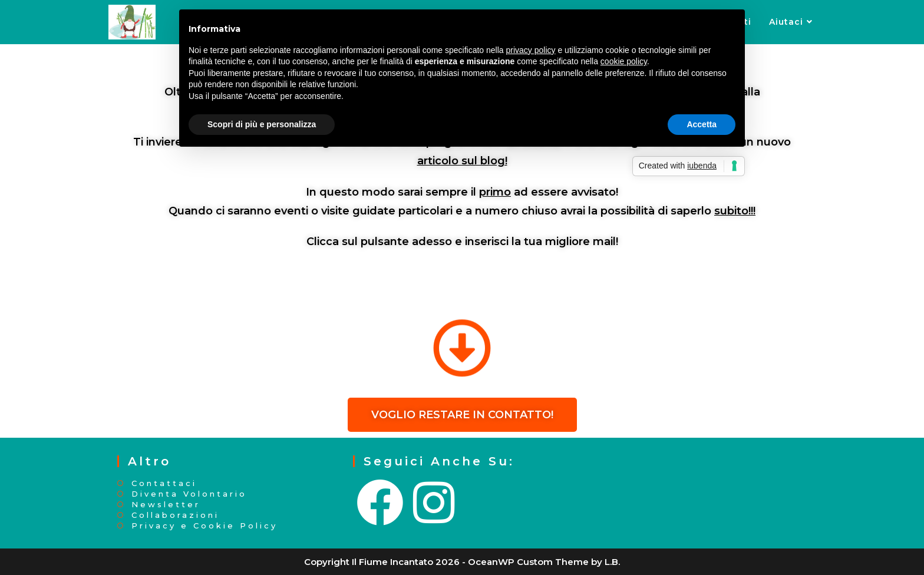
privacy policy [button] (531, 50)
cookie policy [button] (624, 61)
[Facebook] (381, 503)
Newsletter (166, 505)
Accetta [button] (702, 124)
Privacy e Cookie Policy (204, 526)
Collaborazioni (175, 515)
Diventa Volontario (189, 494)
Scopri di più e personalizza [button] (262, 124)
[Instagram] (435, 503)
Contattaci (164, 483)
